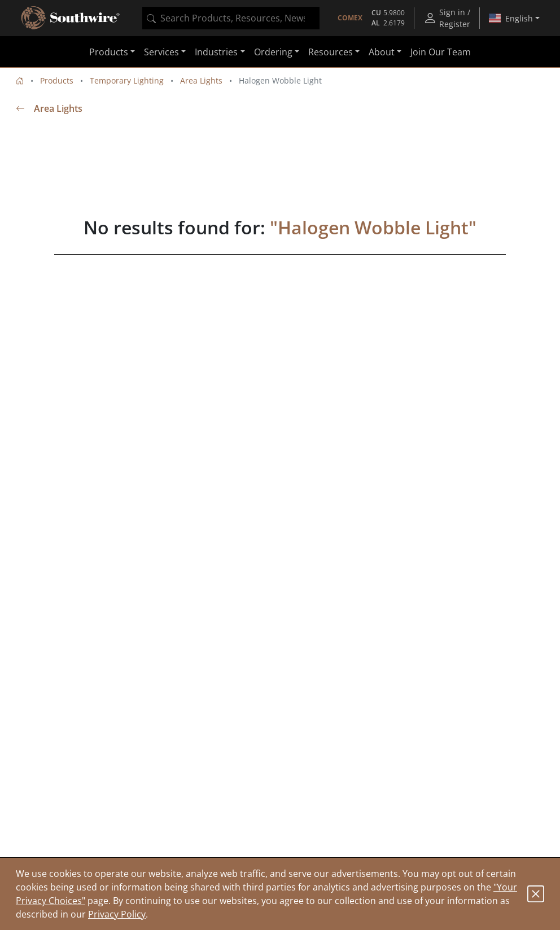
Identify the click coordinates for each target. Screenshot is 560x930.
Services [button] (161, 52)
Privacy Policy (117, 914)
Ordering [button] (273, 52)
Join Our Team (441, 52)
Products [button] (109, 52)
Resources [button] (331, 52)
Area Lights (201, 80)
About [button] (382, 52)
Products (57, 80)
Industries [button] (216, 52)
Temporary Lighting (127, 80)
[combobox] (231, 18)
